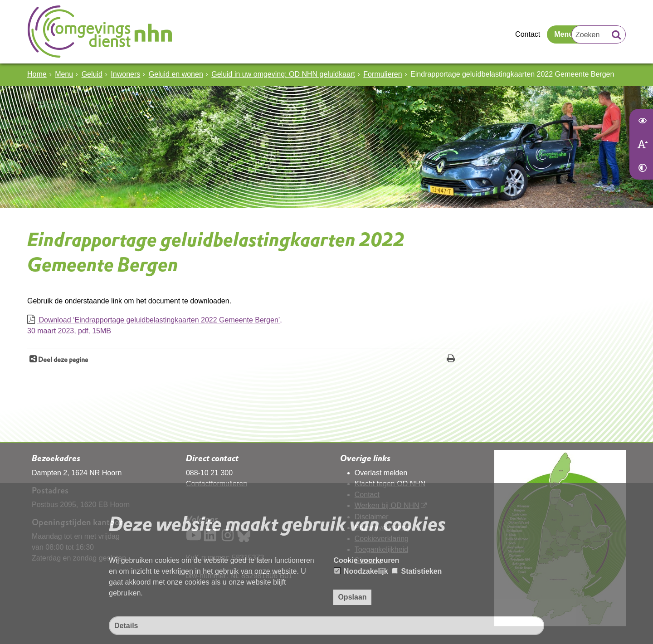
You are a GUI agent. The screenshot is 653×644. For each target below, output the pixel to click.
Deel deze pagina (62, 359)
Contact (528, 34)
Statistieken (417, 571)
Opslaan (352, 597)
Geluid (92, 74)
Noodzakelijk (361, 571)
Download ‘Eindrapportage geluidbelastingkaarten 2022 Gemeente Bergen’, (243, 326)
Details (126, 626)
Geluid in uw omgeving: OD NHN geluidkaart (283, 74)
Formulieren (383, 74)
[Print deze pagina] (451, 359)
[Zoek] (616, 36)
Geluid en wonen (176, 74)
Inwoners (125, 74)
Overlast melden (381, 473)
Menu (564, 34)
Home (37, 74)
